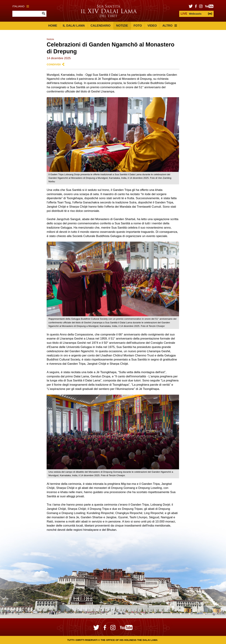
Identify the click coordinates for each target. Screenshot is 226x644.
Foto (138, 26)
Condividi (54, 64)
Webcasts (191, 14)
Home (53, 26)
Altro (170, 26)
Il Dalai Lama (74, 26)
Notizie (122, 26)
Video (152, 26)
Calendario (101, 26)
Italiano (21, 6)
